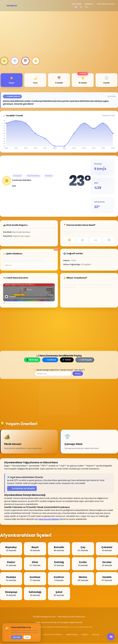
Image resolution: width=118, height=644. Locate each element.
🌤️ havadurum (10, 6)
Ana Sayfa (76, 4)
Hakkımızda (35, 635)
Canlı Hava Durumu (105, 4)
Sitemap (95, 635)
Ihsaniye (49, 176)
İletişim (85, 635)
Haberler (89, 4)
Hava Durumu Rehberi (49, 519)
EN (86, 7)
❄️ (109, 240)
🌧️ (82, 240)
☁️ (96, 240)
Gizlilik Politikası (72, 635)
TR (76, 7)
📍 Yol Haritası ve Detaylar (22, 488)
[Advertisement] (59, 34)
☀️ (69, 240)
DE (81, 7)
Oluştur (78, 374)
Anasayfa (17, 176)
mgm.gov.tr (73, 627)
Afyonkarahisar (33, 176)
